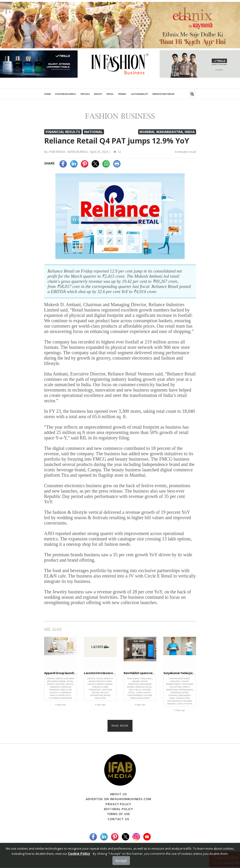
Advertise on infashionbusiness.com (119, 800)
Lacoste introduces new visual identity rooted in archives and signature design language (100, 674)
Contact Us (119, 820)
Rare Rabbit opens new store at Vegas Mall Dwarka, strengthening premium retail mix (140, 674)
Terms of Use (119, 815)
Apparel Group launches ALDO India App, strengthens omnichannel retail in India (61, 674)
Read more (120, 727)
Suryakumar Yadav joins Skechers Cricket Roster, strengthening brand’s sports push (180, 674)
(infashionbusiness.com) (156, 855)
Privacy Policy (119, 805)
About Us (118, 795)
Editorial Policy (118, 810)
